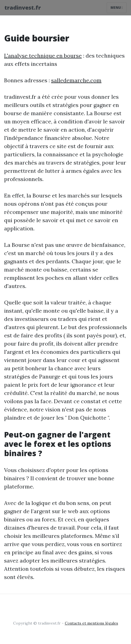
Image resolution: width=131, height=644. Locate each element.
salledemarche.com (76, 80)
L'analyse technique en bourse (43, 56)
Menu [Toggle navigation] (117, 8)
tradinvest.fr (23, 8)
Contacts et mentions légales (91, 623)
